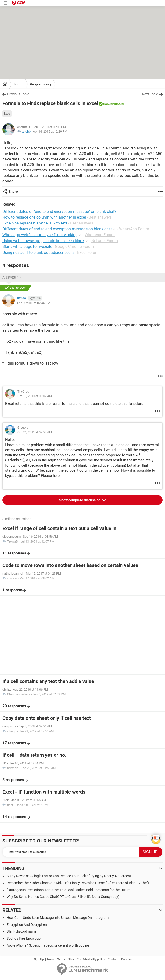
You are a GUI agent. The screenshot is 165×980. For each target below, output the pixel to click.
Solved (108, 104)
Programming (40, 84)
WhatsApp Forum (134, 229)
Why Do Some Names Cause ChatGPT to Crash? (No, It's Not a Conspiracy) (63, 897)
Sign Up (39, 959)
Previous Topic (18, 94)
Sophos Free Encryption (25, 938)
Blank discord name (22, 931)
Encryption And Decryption (27, 925)
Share (13, 192)
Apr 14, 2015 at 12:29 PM (50, 132)
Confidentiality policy (91, 959)
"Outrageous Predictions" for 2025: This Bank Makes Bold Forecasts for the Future (68, 890)
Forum (18, 84)
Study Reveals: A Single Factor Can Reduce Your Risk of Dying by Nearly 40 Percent (69, 876)
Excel (7, 114)
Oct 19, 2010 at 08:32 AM (35, 396)
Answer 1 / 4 (13, 277)
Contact (113, 959)
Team (50, 959)
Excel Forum (88, 252)
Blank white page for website (27, 247)
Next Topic (150, 94)
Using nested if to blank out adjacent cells (38, 252)
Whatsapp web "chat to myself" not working (40, 235)
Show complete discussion (80, 500)
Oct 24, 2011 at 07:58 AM (35, 432)
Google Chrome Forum (74, 247)
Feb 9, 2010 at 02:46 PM (34, 303)
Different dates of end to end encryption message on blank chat (57, 229)
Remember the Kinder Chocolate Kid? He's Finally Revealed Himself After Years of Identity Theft (78, 883)
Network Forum (105, 241)
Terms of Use (66, 959)
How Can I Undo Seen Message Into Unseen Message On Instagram (58, 918)
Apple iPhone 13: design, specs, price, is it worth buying (48, 945)
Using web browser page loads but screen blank (43, 241)
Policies (126, 959)
